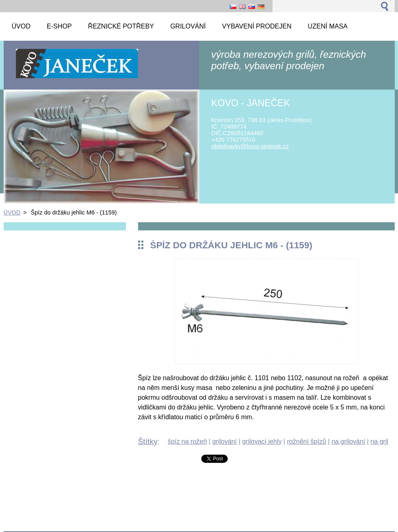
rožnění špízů (307, 441)
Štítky (148, 441)
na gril (379, 441)
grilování (224, 441)
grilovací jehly (262, 441)
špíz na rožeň (187, 441)
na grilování (349, 441)
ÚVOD (12, 212)
